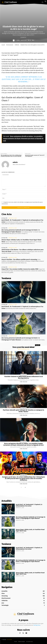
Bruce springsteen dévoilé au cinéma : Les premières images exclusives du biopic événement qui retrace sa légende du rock (23, 444)
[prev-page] (21, 488)
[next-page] (25, 488)
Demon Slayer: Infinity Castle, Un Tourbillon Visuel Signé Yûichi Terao (30, 530)
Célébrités (23, 37)
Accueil (3, 45)
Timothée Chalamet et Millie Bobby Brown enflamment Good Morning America (23, 377)
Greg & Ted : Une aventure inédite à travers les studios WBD (20, 269)
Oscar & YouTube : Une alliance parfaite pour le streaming (19, 259)
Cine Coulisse (24, 382)
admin (18, 40)
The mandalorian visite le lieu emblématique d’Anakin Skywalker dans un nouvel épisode (11, 156)
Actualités (4, 218)
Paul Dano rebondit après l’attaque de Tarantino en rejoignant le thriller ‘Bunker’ (23, 411)
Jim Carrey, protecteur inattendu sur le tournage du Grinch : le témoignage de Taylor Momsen (31, 518)
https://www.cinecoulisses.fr (19, 165)
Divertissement (10, 45)
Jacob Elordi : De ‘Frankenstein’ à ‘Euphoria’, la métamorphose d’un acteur (29, 505)
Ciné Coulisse (9, 640)
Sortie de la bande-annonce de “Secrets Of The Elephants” (35, 156)
